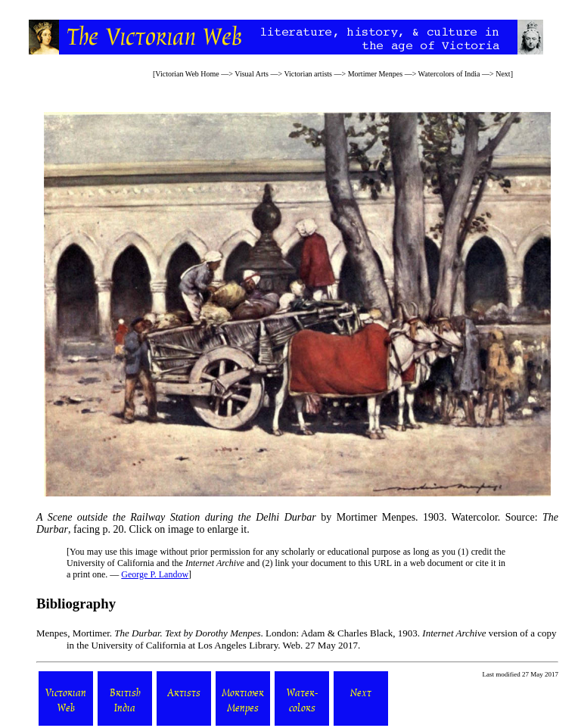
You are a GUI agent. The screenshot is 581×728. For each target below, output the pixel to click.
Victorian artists (308, 74)
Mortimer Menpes (376, 74)
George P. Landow (155, 574)
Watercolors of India (449, 74)
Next (503, 74)
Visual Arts (252, 74)
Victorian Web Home (187, 74)
